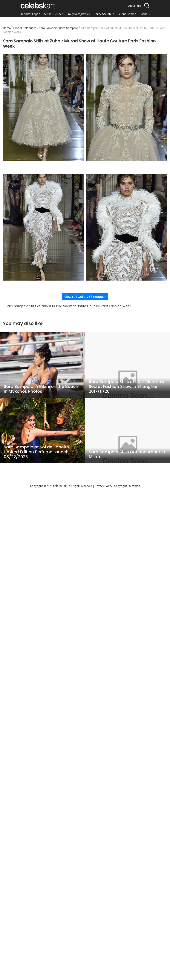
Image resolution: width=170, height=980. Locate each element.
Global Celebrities (25, 28)
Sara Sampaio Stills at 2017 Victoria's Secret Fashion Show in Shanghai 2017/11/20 (127, 387)
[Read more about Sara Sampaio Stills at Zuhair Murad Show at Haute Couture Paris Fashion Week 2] (127, 107)
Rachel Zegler (148, 14)
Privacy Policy (103, 486)
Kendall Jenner (53, 14)
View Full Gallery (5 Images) (85, 297)
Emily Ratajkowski (78, 14)
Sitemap (135, 486)
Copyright (121, 486)
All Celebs (135, 6)
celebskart (60, 486)
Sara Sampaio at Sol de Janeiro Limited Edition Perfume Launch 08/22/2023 (36, 452)
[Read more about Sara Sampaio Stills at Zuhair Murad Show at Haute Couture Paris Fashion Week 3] (43, 227)
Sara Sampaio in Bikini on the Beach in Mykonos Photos (41, 389)
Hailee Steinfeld (104, 14)
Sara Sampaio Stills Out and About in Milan (127, 454)
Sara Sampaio (48, 28)
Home (7, 28)
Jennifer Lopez (30, 14)
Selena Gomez (127, 14)
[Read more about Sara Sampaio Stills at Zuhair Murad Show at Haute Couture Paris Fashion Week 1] (43, 107)
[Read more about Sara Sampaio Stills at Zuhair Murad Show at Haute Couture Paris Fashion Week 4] (127, 227)
